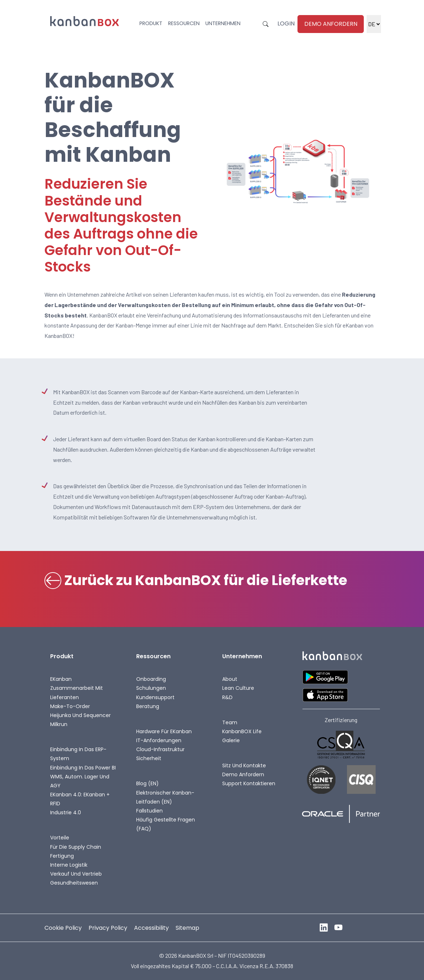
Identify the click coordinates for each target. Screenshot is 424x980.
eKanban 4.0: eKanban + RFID (80, 799)
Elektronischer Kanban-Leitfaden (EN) (165, 797)
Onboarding (151, 679)
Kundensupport (155, 697)
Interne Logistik (69, 865)
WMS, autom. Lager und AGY (80, 781)
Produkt (151, 23)
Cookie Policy (63, 928)
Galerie (231, 740)
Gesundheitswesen (74, 883)
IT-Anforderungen (159, 740)
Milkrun (59, 724)
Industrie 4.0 (66, 812)
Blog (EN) (147, 783)
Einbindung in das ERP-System (78, 754)
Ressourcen (184, 23)
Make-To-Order (70, 706)
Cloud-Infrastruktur (160, 749)
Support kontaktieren (249, 783)
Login (286, 23)
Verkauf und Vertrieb (76, 874)
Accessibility (151, 928)
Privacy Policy (108, 928)
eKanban (61, 679)
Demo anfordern (331, 24)
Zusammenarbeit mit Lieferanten (77, 692)
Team (230, 722)
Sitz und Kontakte (244, 765)
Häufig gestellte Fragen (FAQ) (166, 824)
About (230, 679)
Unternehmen (223, 23)
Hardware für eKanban (164, 731)
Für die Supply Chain (76, 847)
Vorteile (60, 838)
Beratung (148, 706)
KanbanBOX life (242, 731)
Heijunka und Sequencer (80, 715)
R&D (227, 697)
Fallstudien (149, 811)
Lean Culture (238, 688)
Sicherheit (149, 758)
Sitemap (187, 928)
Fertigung (62, 856)
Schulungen (151, 688)
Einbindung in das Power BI (83, 768)
